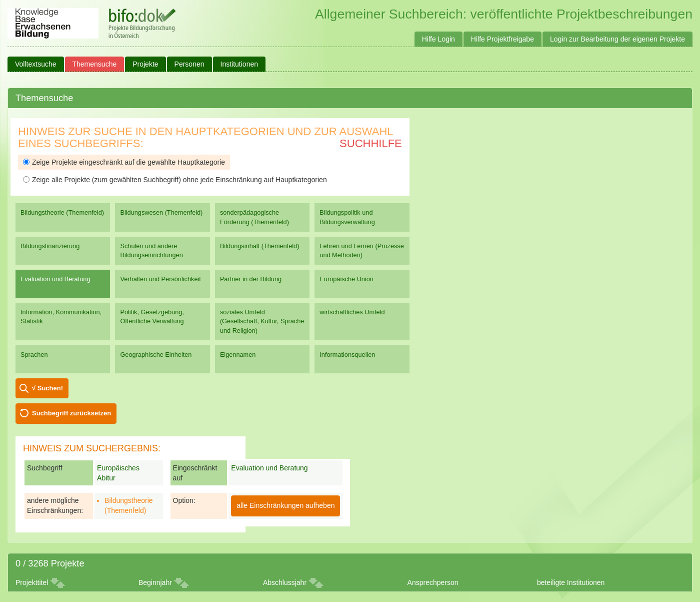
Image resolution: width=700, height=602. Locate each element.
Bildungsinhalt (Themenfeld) (260, 246)
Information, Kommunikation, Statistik (61, 317)
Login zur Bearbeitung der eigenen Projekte (617, 39)
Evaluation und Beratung (55, 279)
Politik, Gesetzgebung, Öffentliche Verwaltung (152, 317)
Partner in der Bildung (251, 279)
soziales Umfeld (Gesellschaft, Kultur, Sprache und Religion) (262, 321)
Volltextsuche (36, 64)
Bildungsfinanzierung (50, 246)
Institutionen (239, 64)
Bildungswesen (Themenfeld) (161, 212)
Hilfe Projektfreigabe (502, 39)
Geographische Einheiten (156, 355)
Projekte (145, 64)
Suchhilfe (371, 143)
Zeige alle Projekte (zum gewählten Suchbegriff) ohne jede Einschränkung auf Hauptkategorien (175, 180)
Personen (189, 64)
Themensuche (95, 64)
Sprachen (34, 355)
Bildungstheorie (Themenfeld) (62, 212)
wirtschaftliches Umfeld (352, 312)
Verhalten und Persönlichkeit (160, 279)
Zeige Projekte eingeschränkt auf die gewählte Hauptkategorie (124, 162)
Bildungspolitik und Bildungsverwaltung (347, 217)
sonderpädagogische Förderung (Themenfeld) (254, 217)
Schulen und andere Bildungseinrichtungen (151, 250)
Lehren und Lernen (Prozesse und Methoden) (362, 250)
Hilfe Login (438, 39)
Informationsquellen (347, 355)
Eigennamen (238, 355)
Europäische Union (346, 279)
